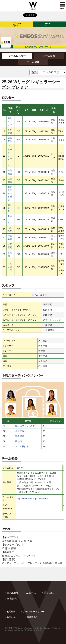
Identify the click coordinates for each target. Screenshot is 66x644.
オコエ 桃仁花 (10, 267)
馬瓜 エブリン (10, 122)
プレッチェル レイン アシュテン (10, 156)
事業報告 (12, 599)
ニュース (31, 593)
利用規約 (11, 612)
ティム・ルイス (39, 295)
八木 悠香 (20, 431)
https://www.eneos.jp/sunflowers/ (32, 499)
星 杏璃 (19, 441)
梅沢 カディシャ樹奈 (10, 193)
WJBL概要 (13, 593)
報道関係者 (32, 617)
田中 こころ (10, 219)
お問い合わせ (13, 617)
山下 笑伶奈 (10, 208)
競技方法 (49, 593)
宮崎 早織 (20, 436)
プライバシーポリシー (33, 612)
